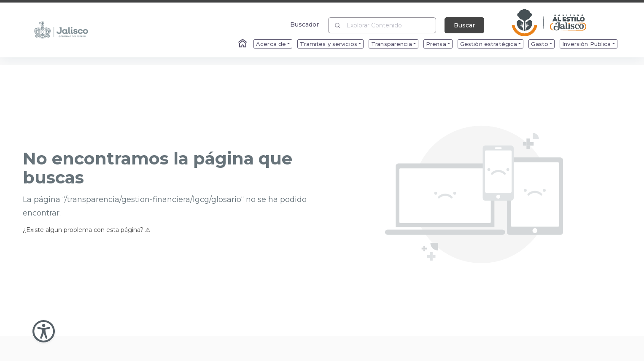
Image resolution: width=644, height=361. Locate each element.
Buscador (305, 24)
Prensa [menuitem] (436, 44)
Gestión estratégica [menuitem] (489, 44)
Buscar (464, 25)
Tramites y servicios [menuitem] (329, 44)
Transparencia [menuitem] (392, 44)
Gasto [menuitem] (540, 44)
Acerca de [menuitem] (271, 44)
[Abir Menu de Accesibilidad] (44, 331)
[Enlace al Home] (243, 44)
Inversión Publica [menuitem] (586, 44)
